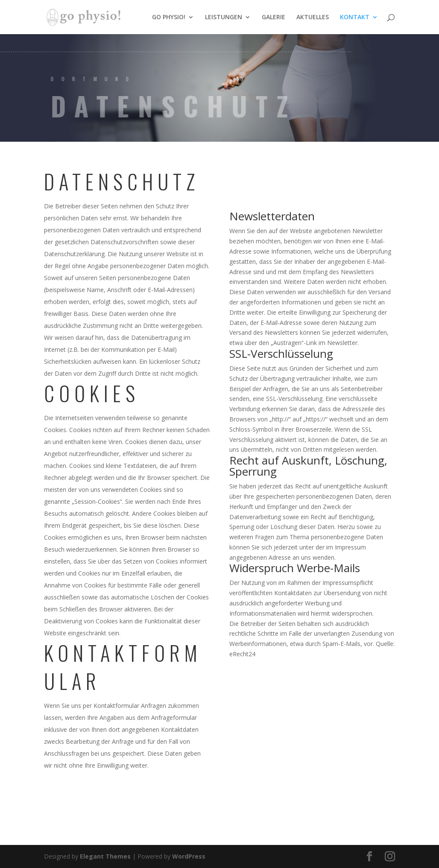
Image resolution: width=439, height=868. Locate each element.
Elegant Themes (105, 856)
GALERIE (274, 18)
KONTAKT (355, 18)
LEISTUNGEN (224, 18)
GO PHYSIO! (169, 18)
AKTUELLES (313, 18)
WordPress (189, 856)
